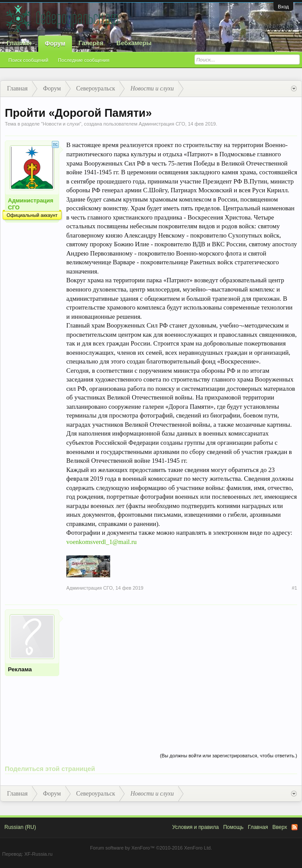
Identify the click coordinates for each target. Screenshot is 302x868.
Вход (283, 7)
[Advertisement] (182, 671)
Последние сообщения (84, 60)
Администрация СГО (162, 124)
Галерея (91, 43)
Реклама (20, 669)
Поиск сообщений (28, 60)
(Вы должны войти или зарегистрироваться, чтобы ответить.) (228, 756)
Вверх (280, 827)
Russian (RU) (20, 827)
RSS (295, 827)
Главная (19, 43)
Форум (55, 43)
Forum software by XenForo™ (151, 848)
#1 (295, 588)
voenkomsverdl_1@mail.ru (101, 542)
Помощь (233, 827)
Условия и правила (195, 827)
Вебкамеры (134, 43)
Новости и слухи (61, 124)
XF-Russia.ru (38, 854)
